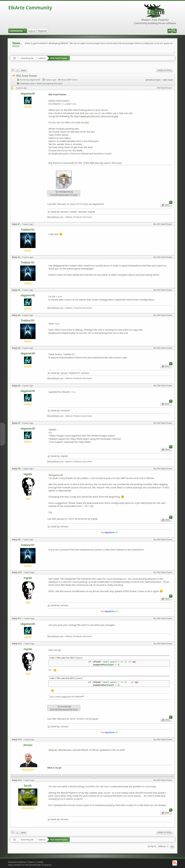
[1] (50, 670)
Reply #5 (16, 348)
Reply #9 (16, 539)
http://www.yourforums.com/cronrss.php (96, 116)
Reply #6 (16, 386)
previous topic (153, 80)
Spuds (28, 786)
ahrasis (28, 745)
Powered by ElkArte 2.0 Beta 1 (22, 862)
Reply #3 (16, 290)
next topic (168, 80)
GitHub (16, 46)
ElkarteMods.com (55, 217)
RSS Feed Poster (59, 58)
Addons (42, 58)
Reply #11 (17, 618)
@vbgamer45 (60, 265)
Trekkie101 (28, 230)
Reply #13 (17, 739)
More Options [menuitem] (165, 70)
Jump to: (152, 846)
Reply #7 (16, 423)
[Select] (79, 658)
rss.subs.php (64, 707)
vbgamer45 (28, 94)
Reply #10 (17, 572)
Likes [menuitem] (167, 204)
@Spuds (53, 750)
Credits (40, 862)
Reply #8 (16, 469)
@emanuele (65, 750)
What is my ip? (54, 768)
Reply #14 (17, 780)
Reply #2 (16, 257)
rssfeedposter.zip (64, 192)
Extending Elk (27, 58)
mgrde (28, 474)
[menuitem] (175, 31)
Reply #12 (17, 643)
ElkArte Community (30, 8)
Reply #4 (16, 315)
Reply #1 (16, 224)
